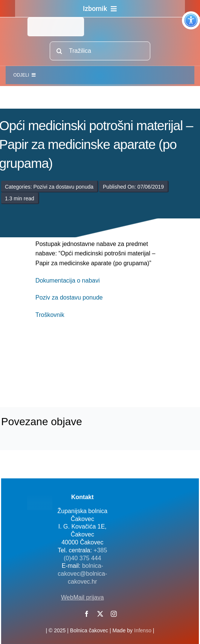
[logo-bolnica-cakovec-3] (80, 372)
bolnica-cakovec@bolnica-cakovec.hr (82, 574)
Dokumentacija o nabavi (68, 281)
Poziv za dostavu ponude (69, 297)
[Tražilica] (100, 51)
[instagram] (114, 614)
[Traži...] (59, 51)
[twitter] (100, 614)
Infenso (143, 630)
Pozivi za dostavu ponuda (63, 187)
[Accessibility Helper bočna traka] (191, 20)
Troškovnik (50, 315)
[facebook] (87, 614)
